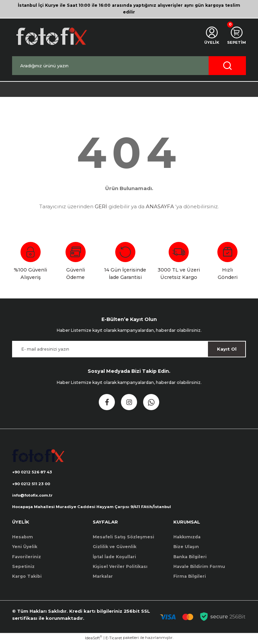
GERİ (101, 206)
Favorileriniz (27, 558)
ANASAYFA (160, 206)
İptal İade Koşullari (114, 558)
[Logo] (51, 36)
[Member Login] (210, 36)
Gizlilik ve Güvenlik (115, 548)
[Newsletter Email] (129, 349)
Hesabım (23, 538)
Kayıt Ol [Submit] (227, 349)
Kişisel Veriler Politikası (120, 568)
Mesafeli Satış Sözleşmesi (123, 538)
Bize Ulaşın (186, 548)
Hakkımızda (187, 538)
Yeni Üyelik (25, 548)
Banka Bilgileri (190, 558)
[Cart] (236, 36)
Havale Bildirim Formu (199, 568)
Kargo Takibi (27, 578)
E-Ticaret (114, 639)
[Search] (129, 66)
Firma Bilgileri (190, 578)
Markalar (103, 578)
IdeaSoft (94, 639)
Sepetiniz (23, 568)
